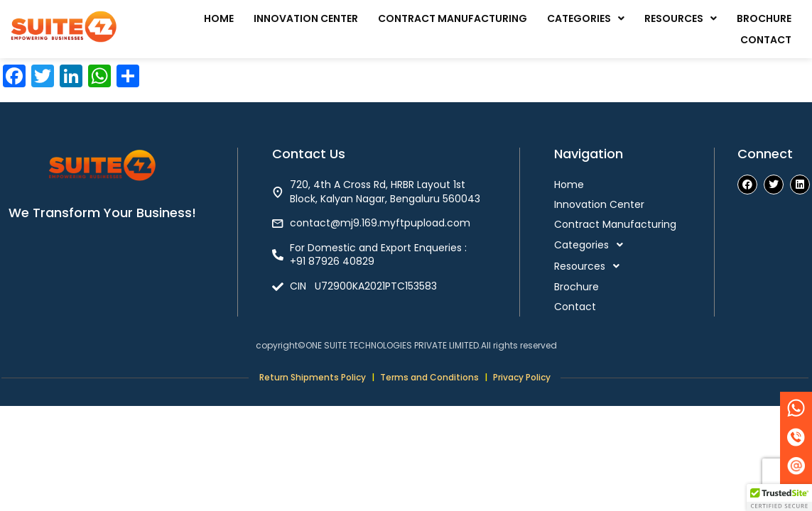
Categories (586, 18)
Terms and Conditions (429, 377)
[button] (586, 18)
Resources (681, 18)
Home (219, 18)
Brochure (764, 18)
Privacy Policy (522, 377)
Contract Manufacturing (453, 18)
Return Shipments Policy (313, 377)
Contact (766, 40)
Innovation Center (306, 18)
